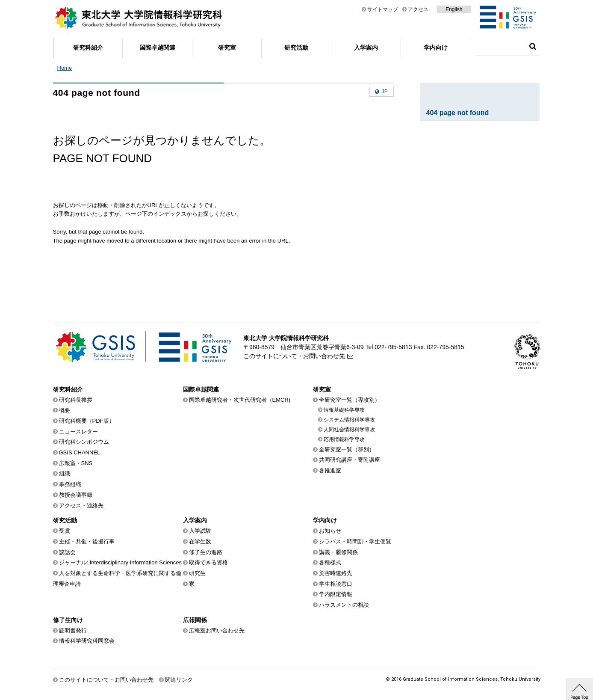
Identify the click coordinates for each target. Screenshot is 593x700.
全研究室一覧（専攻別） (350, 400)
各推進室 (330, 470)
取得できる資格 (208, 562)
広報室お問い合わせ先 (217, 630)
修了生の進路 (206, 552)
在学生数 (200, 541)
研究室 (227, 47)
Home (65, 68)
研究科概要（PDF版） (87, 421)
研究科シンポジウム (84, 442)
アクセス (418, 9)
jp (385, 92)
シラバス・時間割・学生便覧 (355, 541)
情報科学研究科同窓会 (87, 641)
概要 (65, 410)
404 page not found (458, 113)
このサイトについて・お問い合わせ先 (294, 356)
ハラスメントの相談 (344, 605)
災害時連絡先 (336, 573)
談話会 (67, 552)
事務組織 (70, 484)
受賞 (65, 531)
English (454, 9)
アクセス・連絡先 (81, 506)
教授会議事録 (76, 495)
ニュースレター (78, 432)
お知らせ (330, 531)
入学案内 (366, 47)
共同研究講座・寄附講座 (350, 460)
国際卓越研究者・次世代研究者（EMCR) (240, 400)
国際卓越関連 (157, 47)
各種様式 (330, 562)
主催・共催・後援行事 (87, 541)
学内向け (436, 47)
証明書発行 (73, 630)
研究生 (197, 573)
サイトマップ (383, 9)
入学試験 (200, 531)
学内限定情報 (336, 594)
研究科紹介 (88, 47)
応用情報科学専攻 (344, 439)
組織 (65, 473)
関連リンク (179, 680)
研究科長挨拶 (76, 400)
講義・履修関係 (338, 552)
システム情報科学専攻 (349, 420)
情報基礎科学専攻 (344, 410)
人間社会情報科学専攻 (349, 430)
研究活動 (296, 47)
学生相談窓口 (336, 584)
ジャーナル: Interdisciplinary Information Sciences (121, 562)
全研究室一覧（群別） (347, 449)
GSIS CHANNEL (80, 452)
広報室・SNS (76, 463)
